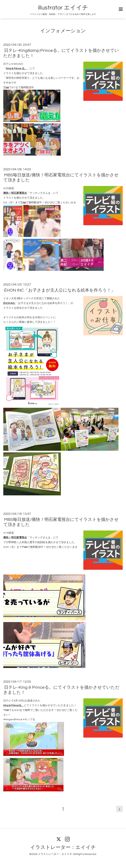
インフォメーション (63, 31)
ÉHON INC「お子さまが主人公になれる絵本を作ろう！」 (60, 290)
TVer (6, 87)
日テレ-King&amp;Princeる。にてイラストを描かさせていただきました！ (61, 53)
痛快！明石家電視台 (15, 193)
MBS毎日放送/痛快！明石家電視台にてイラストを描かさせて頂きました (61, 178)
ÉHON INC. (9, 303)
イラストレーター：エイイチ (63, 847)
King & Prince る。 (16, 68)
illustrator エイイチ (63, 8)
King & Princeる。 (14, 705)
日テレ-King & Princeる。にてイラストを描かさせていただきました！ (61, 690)
